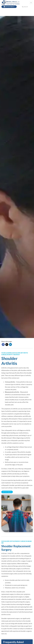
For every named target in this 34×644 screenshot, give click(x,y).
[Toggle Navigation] (31, 3)
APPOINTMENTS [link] (9, 7)
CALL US (25, 7)
